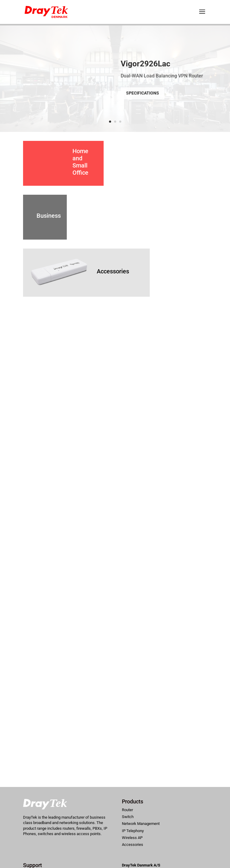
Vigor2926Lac (146, 69)
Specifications (143, 99)
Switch (128, 817)
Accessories (113, 271)
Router (127, 810)
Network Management (141, 824)
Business (49, 216)
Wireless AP (132, 838)
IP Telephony (133, 831)
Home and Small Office (80, 162)
